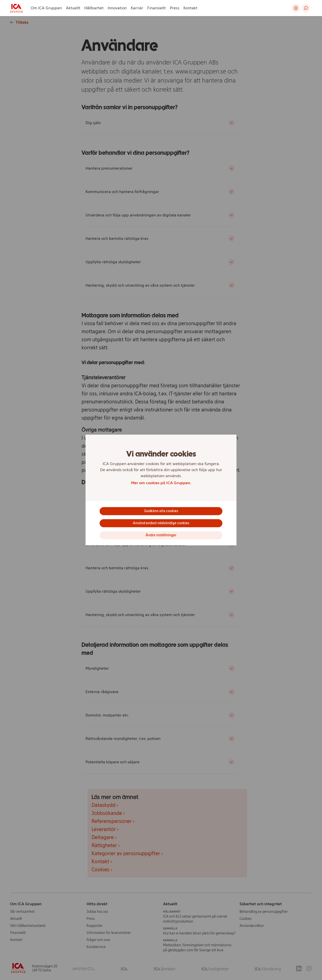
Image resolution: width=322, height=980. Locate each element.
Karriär (137, 8)
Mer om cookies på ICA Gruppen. (161, 483)
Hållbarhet (94, 8)
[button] (306, 8)
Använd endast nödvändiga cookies (161, 523)
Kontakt (190, 8)
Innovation (117, 8)
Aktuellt (73, 8)
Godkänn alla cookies (161, 511)
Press (175, 8)
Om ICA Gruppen (46, 8)
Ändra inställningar (161, 535)
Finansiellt (156, 8)
